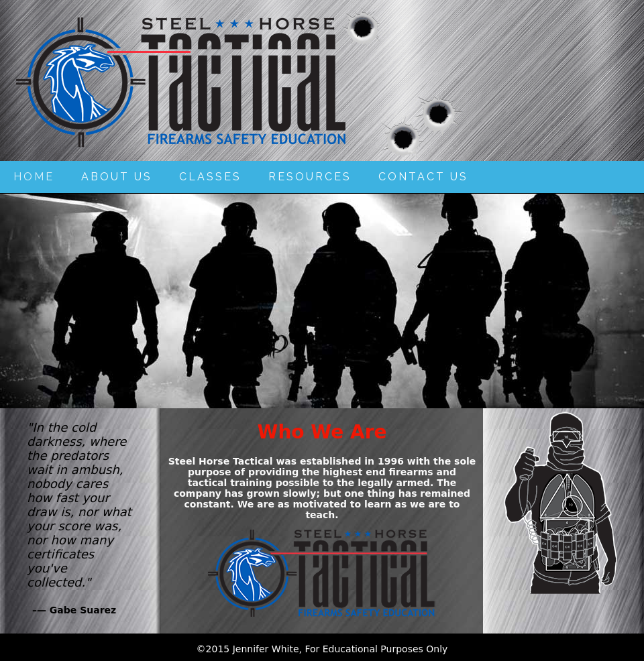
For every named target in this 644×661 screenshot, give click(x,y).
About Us (117, 177)
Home (34, 177)
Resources (310, 177)
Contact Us (423, 177)
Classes (210, 177)
